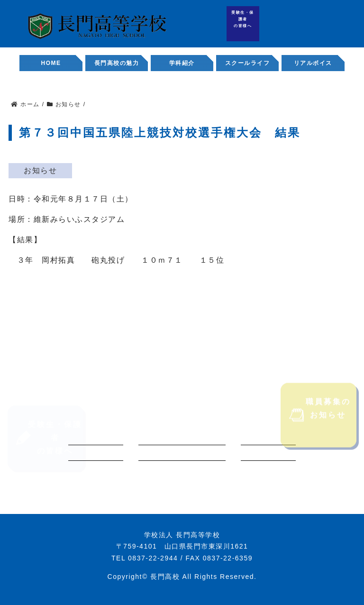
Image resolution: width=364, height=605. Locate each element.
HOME (51, 63)
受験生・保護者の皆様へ (243, 19)
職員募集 (347, 26)
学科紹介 (182, 63)
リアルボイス (313, 63)
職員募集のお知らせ (320, 426)
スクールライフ (248, 63)
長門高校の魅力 (117, 63)
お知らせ (40, 170)
